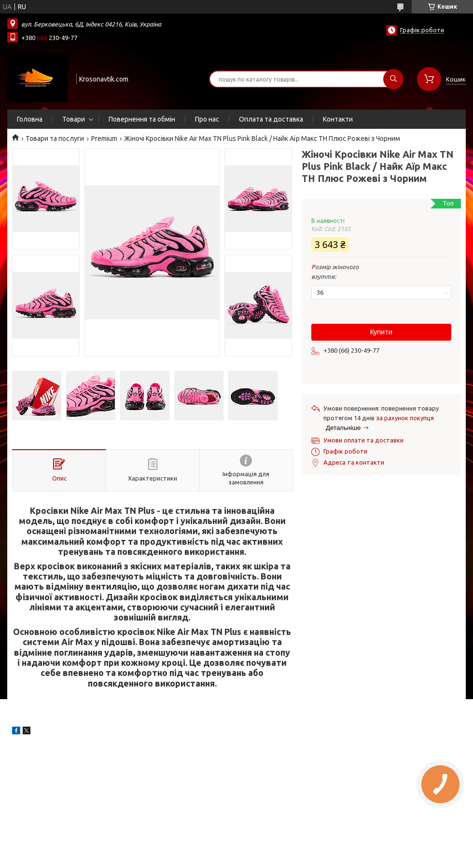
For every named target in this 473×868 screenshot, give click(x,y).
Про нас (207, 119)
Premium (104, 138)
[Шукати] (393, 79)
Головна (30, 119)
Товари (74, 119)
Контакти (338, 119)
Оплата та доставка (271, 119)
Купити (381, 332)
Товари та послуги (55, 138)
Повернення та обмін (142, 119)
